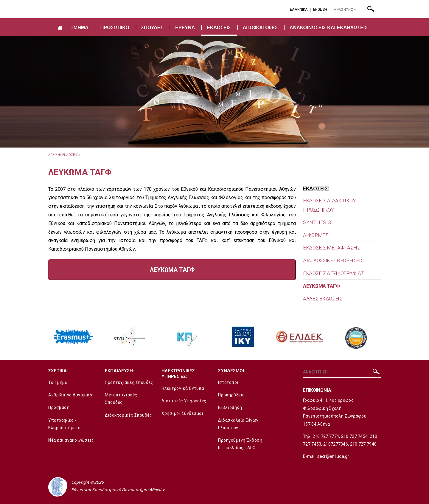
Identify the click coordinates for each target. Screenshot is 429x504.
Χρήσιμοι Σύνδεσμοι (182, 413)
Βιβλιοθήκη (230, 407)
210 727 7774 (326, 436)
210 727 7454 (355, 436)
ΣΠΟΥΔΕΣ (152, 28)
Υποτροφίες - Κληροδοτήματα (64, 424)
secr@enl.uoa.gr (333, 456)
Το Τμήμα (58, 382)
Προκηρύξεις (231, 395)
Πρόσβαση (59, 407)
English (320, 10)
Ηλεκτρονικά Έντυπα (183, 388)
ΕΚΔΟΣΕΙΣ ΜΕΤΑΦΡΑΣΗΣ (331, 248)
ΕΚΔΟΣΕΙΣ (219, 28)
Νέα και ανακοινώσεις (71, 440)
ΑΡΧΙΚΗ (54, 155)
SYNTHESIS (317, 222)
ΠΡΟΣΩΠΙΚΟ (115, 28)
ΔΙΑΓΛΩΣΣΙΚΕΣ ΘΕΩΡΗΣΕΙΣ (333, 260)
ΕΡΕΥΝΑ (185, 28)
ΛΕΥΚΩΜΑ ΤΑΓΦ (321, 286)
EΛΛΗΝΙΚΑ (299, 10)
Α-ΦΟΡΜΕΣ (316, 235)
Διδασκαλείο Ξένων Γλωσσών (238, 424)
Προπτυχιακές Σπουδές (129, 382)
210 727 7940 (363, 444)
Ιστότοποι (228, 382)
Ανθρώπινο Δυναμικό (70, 395)
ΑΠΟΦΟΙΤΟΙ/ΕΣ (260, 28)
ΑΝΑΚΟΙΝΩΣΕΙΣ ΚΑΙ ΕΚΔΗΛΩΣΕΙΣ (329, 28)
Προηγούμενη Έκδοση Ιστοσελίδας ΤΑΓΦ (240, 444)
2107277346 (336, 444)
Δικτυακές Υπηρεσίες (184, 401)
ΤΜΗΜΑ (80, 28)
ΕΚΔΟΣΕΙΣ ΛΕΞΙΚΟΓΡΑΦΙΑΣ (333, 273)
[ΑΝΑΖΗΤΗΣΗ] (355, 10)
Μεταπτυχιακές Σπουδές (121, 399)
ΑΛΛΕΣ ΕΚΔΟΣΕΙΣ (323, 299)
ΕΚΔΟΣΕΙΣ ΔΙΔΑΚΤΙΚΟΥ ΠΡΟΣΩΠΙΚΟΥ (329, 205)
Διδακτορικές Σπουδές (128, 415)
